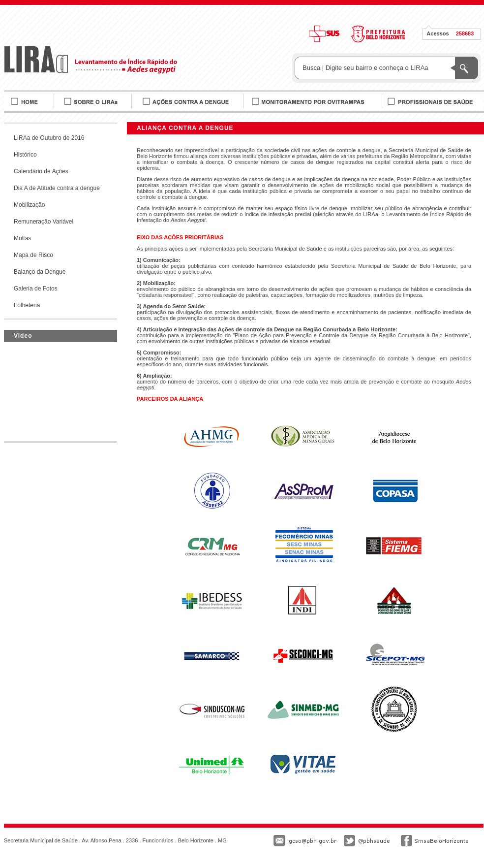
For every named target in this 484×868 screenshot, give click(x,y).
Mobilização (29, 205)
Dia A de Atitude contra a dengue (57, 188)
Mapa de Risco (33, 255)
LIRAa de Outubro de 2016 (49, 138)
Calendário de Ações (41, 171)
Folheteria (27, 305)
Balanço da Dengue (40, 272)
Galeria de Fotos (36, 289)
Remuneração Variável (44, 222)
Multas (22, 238)
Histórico (25, 155)
